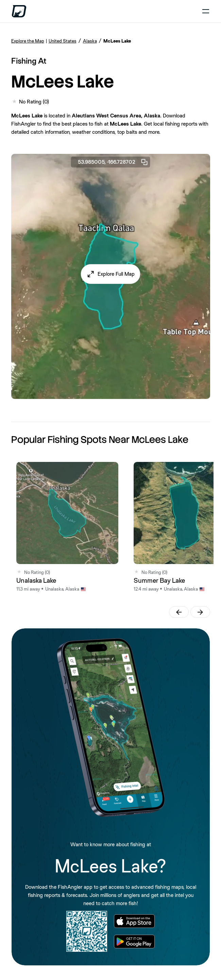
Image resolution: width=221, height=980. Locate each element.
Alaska (90, 41)
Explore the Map (28, 41)
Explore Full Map (116, 274)
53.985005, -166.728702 (113, 162)
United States (63, 41)
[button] (111, 274)
